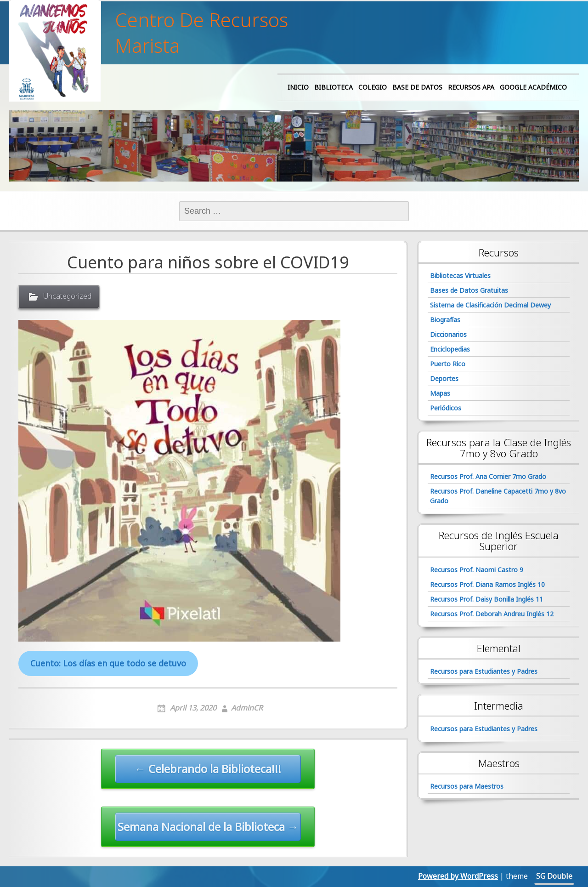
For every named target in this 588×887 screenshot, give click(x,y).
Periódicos (446, 408)
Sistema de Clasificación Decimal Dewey (490, 305)
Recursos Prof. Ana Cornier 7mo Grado (488, 476)
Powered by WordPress (458, 876)
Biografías (445, 320)
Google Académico (533, 87)
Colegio (373, 87)
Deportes (444, 378)
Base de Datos (417, 87)
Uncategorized (67, 296)
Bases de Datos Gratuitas (469, 290)
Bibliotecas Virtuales (460, 276)
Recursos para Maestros (467, 786)
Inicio (298, 87)
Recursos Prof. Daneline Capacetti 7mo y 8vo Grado (498, 496)
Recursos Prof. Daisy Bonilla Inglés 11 (486, 599)
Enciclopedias (450, 349)
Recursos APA (471, 87)
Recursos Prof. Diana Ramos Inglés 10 (487, 584)
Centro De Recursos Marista (201, 33)
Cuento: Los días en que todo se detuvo (108, 663)
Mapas (440, 393)
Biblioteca (334, 87)
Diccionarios (448, 334)
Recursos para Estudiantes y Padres (484, 671)
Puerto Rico (448, 364)
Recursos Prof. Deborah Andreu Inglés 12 (492, 614)
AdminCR (247, 708)
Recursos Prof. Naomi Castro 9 (477, 570)
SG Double (554, 876)
